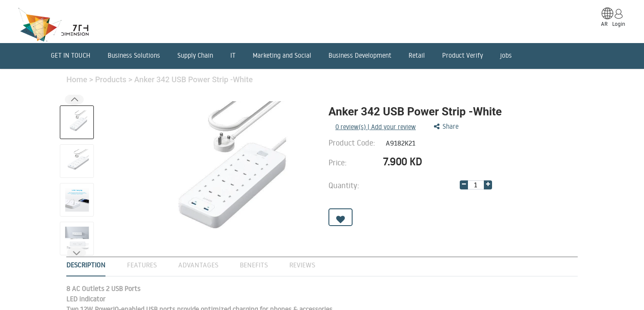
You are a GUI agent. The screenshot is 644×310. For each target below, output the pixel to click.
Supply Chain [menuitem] (195, 55)
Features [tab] (142, 265)
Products (112, 79)
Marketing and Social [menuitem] (282, 55)
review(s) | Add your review (376, 127)
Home (78, 79)
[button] (77, 253)
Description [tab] (86, 265)
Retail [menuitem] (417, 55)
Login (619, 24)
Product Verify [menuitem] (463, 55)
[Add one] (488, 185)
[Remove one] (464, 185)
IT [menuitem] (233, 55)
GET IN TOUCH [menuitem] (71, 55)
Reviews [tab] (302, 265)
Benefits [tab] (254, 265)
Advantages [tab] (198, 265)
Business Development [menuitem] (360, 55)
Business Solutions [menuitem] (134, 55)
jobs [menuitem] (506, 55)
